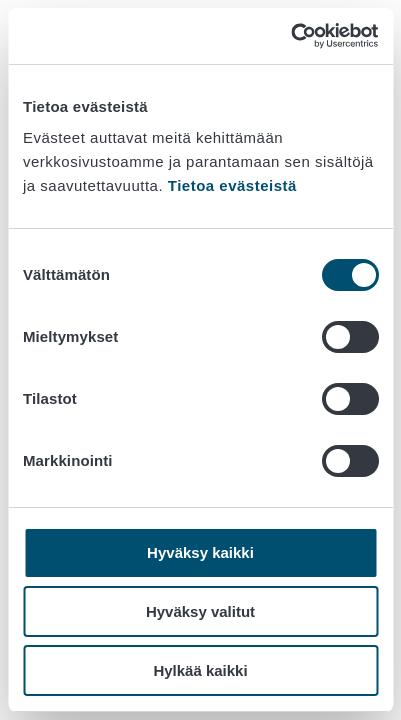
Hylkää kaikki (200, 670)
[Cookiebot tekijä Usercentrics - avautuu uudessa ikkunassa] (290, 36)
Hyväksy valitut (200, 611)
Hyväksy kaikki (200, 552)
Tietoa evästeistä (232, 185)
